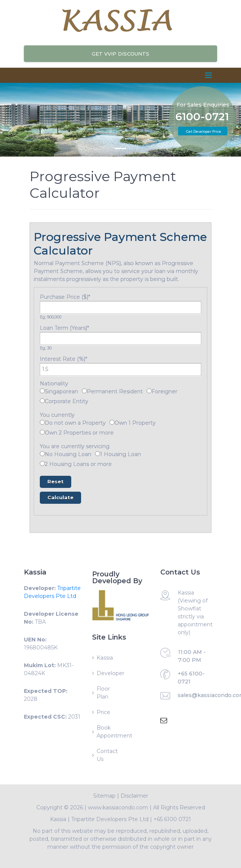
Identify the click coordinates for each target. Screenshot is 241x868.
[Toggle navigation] (208, 75)
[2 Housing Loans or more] (42, 464)
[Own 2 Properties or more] (42, 432)
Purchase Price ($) (65, 297)
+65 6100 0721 (172, 819)
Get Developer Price (204, 131)
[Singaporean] (42, 391)
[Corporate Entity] (42, 401)
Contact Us (107, 755)
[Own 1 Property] (112, 422)
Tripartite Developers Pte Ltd (110, 819)
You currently (57, 415)
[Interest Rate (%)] (121, 370)
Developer (108, 673)
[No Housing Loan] (42, 454)
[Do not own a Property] (42, 422)
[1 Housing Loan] (98, 454)
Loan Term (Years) (64, 328)
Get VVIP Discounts (121, 54)
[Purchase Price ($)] (121, 307)
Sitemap (104, 796)
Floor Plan (103, 693)
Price (103, 712)
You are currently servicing (75, 446)
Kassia (105, 658)
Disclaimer (134, 796)
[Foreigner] (149, 391)
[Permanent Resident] (84, 391)
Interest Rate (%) (63, 359)
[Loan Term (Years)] (121, 339)
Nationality (54, 384)
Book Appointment (108, 732)
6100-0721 (202, 117)
